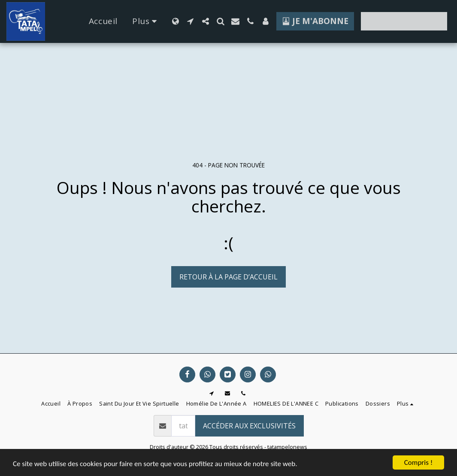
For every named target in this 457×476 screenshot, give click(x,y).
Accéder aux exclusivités (249, 426)
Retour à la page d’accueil (228, 277)
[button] (190, 21)
